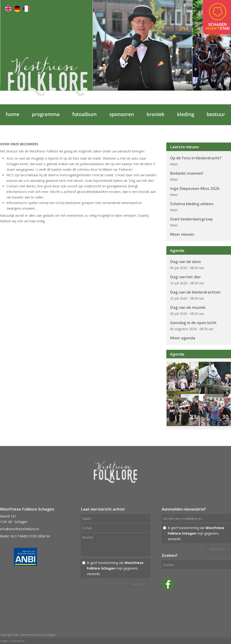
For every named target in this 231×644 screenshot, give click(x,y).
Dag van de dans (185, 262)
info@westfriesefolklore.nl (19, 529)
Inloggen (4, 641)
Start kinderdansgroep (191, 219)
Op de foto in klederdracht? (196, 158)
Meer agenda (183, 338)
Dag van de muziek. (188, 307)
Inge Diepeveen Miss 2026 (195, 188)
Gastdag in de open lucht (193, 323)
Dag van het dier (185, 277)
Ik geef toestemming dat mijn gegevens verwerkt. (115, 568)
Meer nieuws (182, 234)
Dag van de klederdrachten (195, 292)
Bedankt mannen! (187, 173)
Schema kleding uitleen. (192, 204)
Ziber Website (18, 641)
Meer (174, 164)
